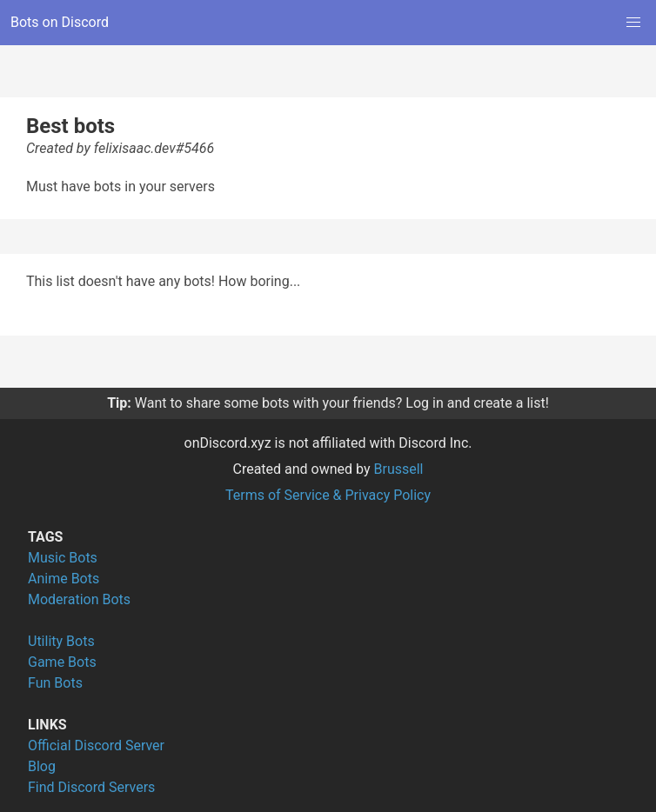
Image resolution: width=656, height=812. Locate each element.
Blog (42, 766)
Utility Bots (61, 641)
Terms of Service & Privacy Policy (328, 495)
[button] (633, 23)
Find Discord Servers (91, 787)
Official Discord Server (96, 745)
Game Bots (62, 662)
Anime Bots (64, 579)
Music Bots (63, 558)
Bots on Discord (60, 22)
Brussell (399, 469)
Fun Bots (55, 683)
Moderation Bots (79, 599)
